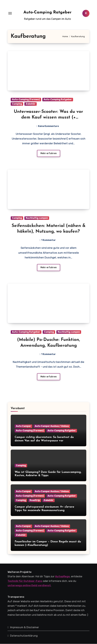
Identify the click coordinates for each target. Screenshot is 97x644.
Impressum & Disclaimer (24, 627)
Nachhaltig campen (37, 218)
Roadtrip (35, 500)
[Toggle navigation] (10, 13)
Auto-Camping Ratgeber (47, 12)
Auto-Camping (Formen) (26, 99)
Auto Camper (23, 426)
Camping (17, 104)
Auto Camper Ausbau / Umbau (52, 426)
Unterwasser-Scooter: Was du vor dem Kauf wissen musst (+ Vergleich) (48, 118)
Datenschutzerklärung (24, 636)
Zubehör (31, 104)
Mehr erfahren (49, 154)
